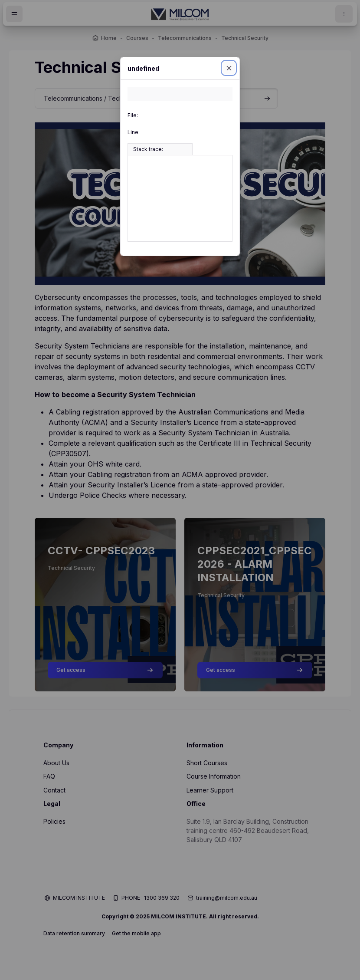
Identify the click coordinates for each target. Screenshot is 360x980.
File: (133, 115)
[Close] (229, 68)
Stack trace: (148, 149)
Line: (134, 132)
